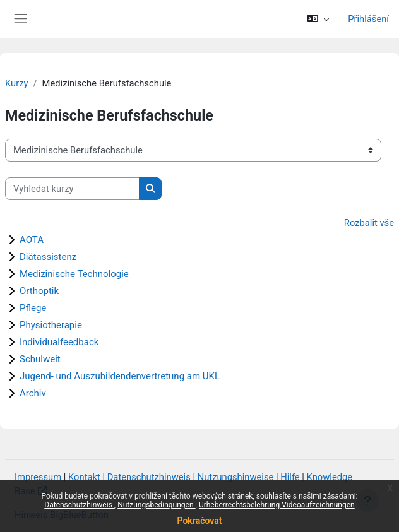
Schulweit (40, 359)
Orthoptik (39, 291)
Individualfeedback (59, 342)
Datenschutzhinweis (79, 505)
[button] (318, 19)
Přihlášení (368, 19)
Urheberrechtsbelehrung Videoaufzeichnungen (277, 505)
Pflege (33, 308)
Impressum (38, 477)
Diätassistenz (48, 257)
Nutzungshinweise (236, 477)
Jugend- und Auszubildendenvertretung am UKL (120, 376)
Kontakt (84, 477)
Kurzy (16, 83)
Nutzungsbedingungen (156, 505)
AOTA (32, 240)
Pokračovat (199, 521)
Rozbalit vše (369, 223)
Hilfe (290, 477)
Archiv (33, 393)
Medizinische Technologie (74, 274)
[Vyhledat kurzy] (72, 189)
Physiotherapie (51, 325)
